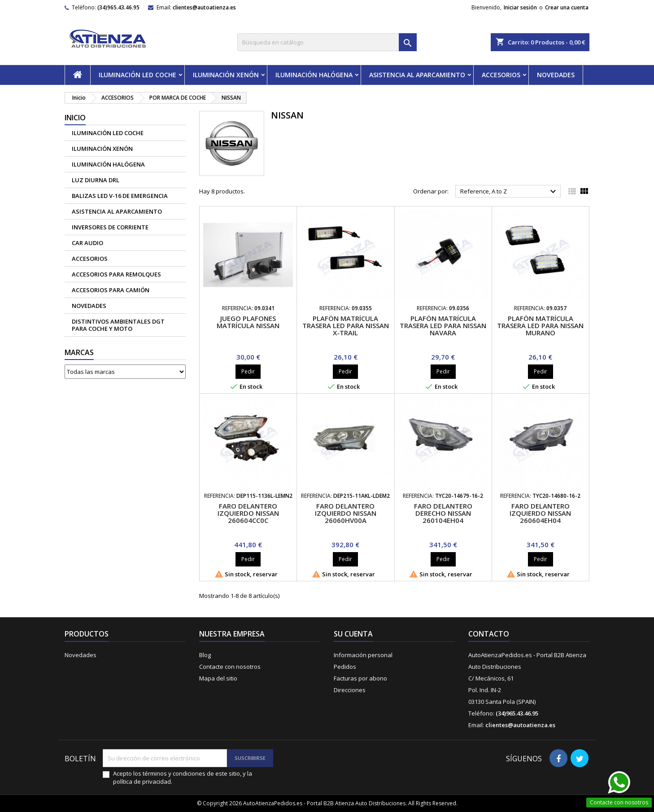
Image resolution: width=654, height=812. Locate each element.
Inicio (75, 118)
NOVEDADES (556, 75)
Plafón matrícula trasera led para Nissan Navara (443, 325)
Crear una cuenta (567, 7)
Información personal (363, 655)
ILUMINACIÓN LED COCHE (137, 75)
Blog (205, 655)
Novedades (81, 655)
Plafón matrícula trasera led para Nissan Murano (540, 325)
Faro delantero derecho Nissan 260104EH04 (443, 513)
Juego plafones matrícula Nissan (248, 322)
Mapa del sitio (218, 678)
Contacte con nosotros (230, 667)
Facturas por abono (360, 678)
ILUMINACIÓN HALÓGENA (314, 75)
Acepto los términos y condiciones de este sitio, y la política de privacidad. (183, 777)
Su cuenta (353, 634)
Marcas (79, 352)
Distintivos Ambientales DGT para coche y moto (118, 325)
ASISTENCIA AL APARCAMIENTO (417, 75)
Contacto (489, 634)
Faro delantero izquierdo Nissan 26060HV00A (346, 513)
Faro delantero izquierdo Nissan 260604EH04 (540, 513)
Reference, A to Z (509, 192)
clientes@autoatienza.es (204, 7)
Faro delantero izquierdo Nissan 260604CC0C (248, 513)
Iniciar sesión (520, 7)
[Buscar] (327, 42)
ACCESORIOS (501, 75)
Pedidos (345, 667)
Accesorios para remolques (116, 274)
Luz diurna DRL (96, 180)
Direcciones (350, 690)
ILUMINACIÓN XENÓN (226, 75)
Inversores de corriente (110, 227)
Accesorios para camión (111, 290)
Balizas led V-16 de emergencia (120, 196)
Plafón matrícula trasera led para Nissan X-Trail (346, 325)
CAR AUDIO (87, 243)
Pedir (248, 371)
